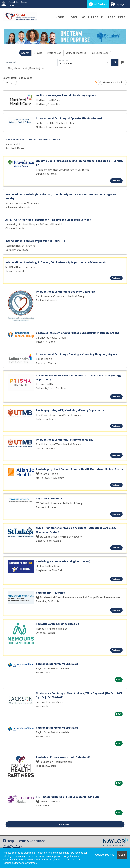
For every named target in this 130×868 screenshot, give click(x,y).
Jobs (73, 17)
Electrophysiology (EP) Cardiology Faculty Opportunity (70, 410)
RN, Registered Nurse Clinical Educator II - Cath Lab (67, 797)
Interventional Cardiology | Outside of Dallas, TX (35, 241)
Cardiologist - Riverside (50, 593)
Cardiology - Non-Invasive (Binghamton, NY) (63, 561)
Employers (119, 4)
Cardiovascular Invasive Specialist (57, 664)
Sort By (9, 82)
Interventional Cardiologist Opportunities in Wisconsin (70, 118)
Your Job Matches (76, 53)
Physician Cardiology (49, 498)
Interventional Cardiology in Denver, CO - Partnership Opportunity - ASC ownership (56, 262)
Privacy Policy (12, 846)
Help (8, 841)
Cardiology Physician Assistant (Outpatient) (63, 757)
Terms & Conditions (31, 841)
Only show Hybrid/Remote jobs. (26, 68)
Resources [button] (117, 17)
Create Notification (113, 82)
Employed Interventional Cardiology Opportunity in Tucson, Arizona (78, 333)
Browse (38, 53)
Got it (122, 855)
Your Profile (92, 17)
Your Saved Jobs (99, 53)
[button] (122, 62)
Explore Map (54, 53)
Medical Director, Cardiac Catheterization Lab (33, 139)
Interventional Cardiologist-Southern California (66, 292)
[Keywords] (31, 62)
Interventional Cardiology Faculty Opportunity (64, 440)
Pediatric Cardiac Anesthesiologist (57, 624)
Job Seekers (98, 4)
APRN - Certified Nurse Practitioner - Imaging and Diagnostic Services (48, 220)
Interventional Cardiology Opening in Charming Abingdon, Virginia (76, 354)
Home (60, 17)
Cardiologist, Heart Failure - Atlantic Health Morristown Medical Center (80, 469)
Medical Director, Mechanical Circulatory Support (66, 95)
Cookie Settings (105, 855)
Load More (65, 824)
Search (25, 53)
